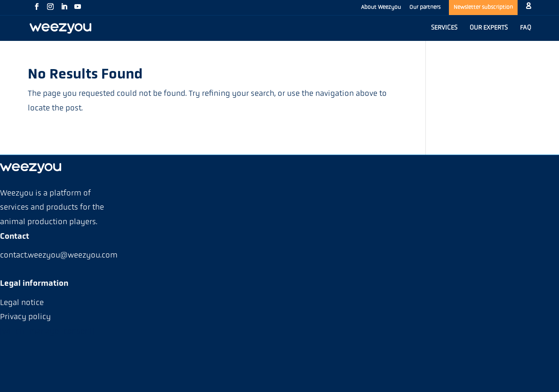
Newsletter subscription (483, 8)
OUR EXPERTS (489, 28)
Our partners (425, 8)
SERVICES (444, 28)
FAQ (526, 28)
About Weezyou (381, 8)
